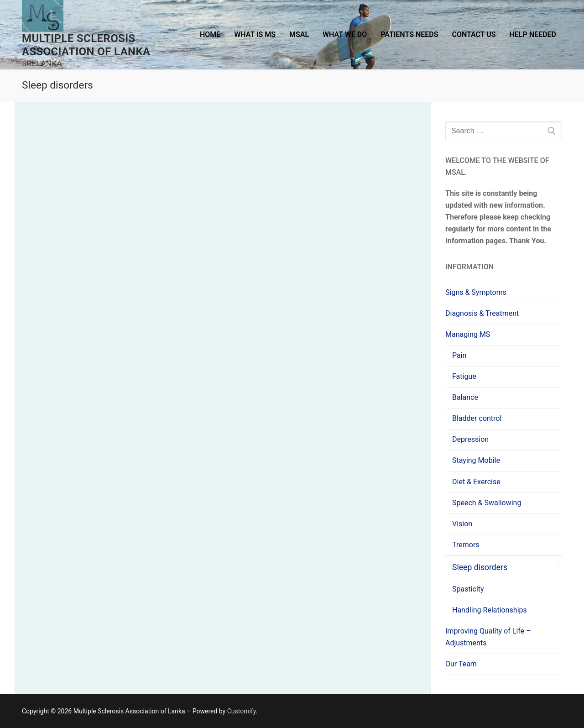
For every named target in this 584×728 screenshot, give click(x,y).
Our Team (461, 664)
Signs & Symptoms (476, 292)
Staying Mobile (476, 460)
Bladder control (477, 418)
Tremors (466, 545)
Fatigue (464, 376)
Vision (462, 524)
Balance (465, 397)
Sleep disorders (480, 567)
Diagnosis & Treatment (482, 313)
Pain (459, 355)
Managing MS (469, 334)
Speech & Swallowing (487, 503)
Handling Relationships (490, 610)
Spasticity (468, 589)
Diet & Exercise (476, 482)
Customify (242, 711)
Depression (470, 439)
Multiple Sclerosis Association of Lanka (86, 45)
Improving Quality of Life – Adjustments (488, 637)
